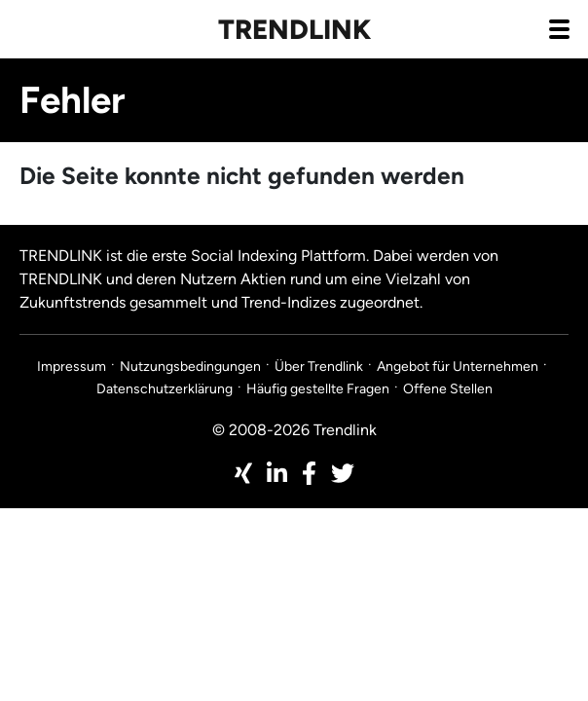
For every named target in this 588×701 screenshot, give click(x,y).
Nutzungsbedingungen (190, 367)
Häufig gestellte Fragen (318, 389)
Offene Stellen (448, 389)
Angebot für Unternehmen (458, 367)
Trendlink (294, 29)
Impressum (72, 367)
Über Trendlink (319, 367)
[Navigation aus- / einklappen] (559, 28)
